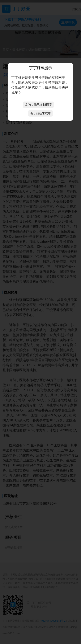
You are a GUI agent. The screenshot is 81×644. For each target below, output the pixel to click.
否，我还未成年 (40, 113)
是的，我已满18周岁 (38, 105)
